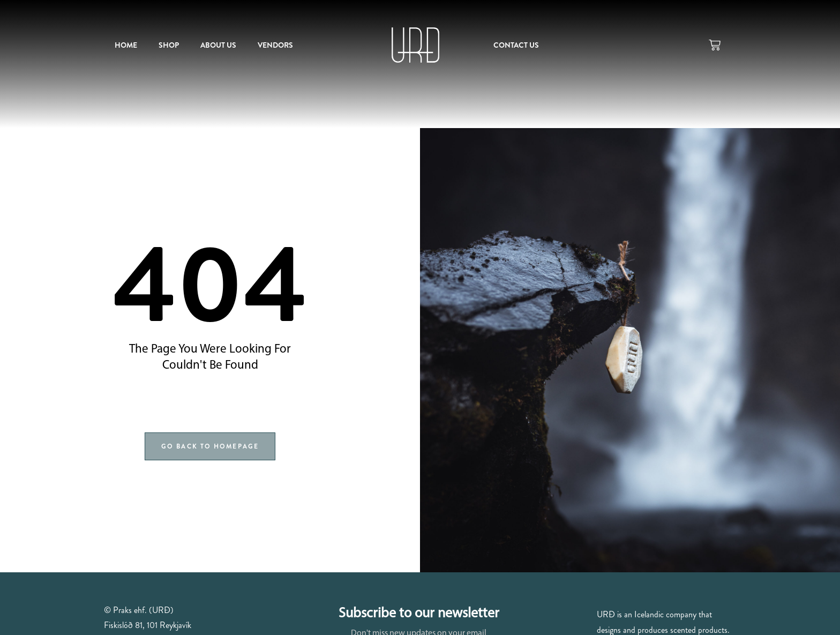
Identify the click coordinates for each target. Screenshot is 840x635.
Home (126, 45)
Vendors (275, 45)
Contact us (516, 45)
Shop (169, 45)
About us (218, 45)
